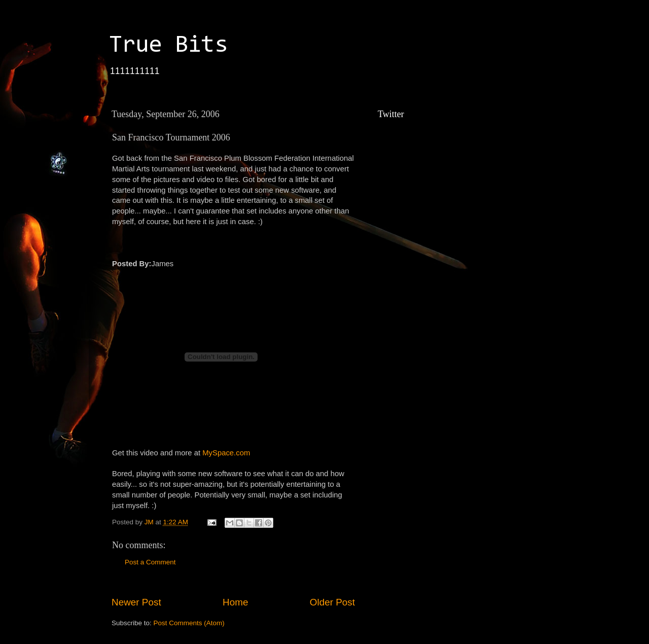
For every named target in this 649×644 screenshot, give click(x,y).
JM (150, 522)
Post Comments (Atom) (189, 623)
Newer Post (136, 602)
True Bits (168, 46)
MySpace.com (226, 453)
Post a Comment (150, 562)
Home (235, 602)
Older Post (332, 602)
